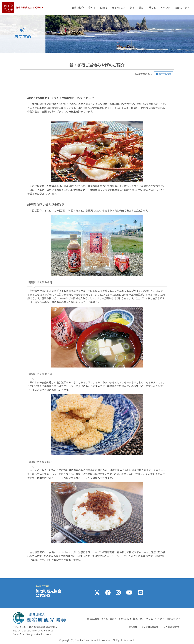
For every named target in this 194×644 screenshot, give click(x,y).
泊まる (104, 8)
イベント (165, 8)
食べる (92, 8)
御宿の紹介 (78, 8)
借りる (152, 8)
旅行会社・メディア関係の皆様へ (145, 627)
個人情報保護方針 (172, 627)
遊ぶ (142, 8)
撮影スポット (182, 8)
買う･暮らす (119, 8)
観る (132, 8)
